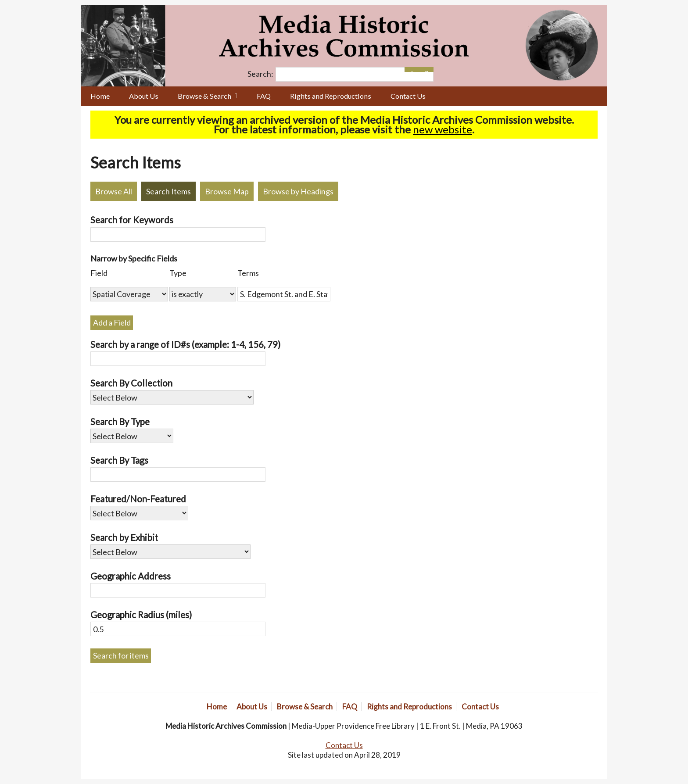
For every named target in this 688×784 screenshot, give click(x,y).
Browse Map (227, 191)
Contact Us (408, 96)
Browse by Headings (298, 191)
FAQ (264, 96)
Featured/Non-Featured (138, 499)
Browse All (114, 191)
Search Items (168, 191)
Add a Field (112, 322)
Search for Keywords (132, 220)
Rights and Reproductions (331, 96)
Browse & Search (204, 96)
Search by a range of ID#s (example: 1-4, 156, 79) (185, 344)
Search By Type (120, 422)
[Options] (412, 70)
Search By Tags (119, 460)
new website (443, 129)
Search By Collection (131, 383)
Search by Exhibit (124, 537)
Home (100, 96)
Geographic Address (131, 576)
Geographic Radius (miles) (141, 615)
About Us (144, 96)
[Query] (355, 74)
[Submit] (426, 70)
